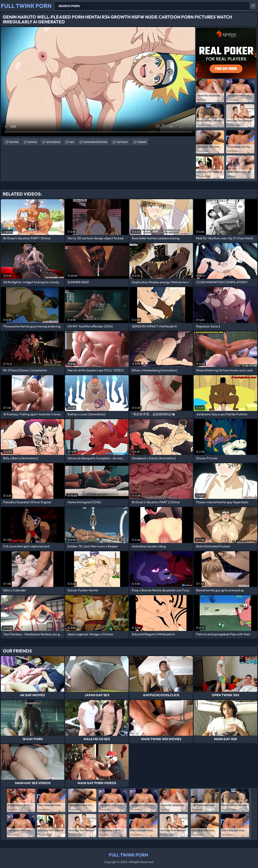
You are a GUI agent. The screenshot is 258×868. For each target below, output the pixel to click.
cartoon (122, 142)
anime (32, 142)
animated (53, 142)
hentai (14, 142)
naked (142, 142)
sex (72, 142)
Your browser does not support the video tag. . (98, 82)
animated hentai (95, 142)
